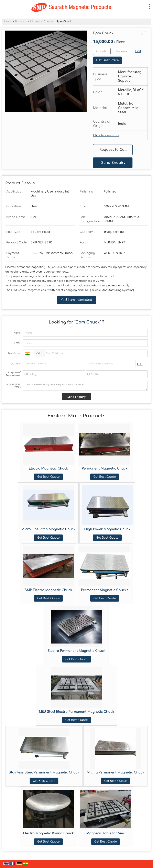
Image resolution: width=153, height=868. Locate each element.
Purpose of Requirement (13, 374)
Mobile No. (14, 353)
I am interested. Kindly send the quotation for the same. (85, 386)
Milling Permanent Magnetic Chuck (115, 772)
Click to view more (106, 135)
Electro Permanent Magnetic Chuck (76, 651)
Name (17, 333)
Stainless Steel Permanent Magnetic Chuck (44, 772)
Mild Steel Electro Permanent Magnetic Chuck (76, 712)
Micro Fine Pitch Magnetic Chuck (48, 529)
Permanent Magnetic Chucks (105, 590)
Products (21, 22)
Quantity (16, 364)
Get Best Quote (48, 477)
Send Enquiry (113, 163)
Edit (138, 51)
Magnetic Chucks (42, 22)
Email (17, 343)
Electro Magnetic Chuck (48, 469)
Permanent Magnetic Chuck (105, 469)
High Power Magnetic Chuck (107, 529)
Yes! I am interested (77, 300)
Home (8, 22)
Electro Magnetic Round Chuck (48, 833)
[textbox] (122, 51)
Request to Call (113, 150)
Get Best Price (107, 60)
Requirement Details (13, 386)
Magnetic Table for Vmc (106, 833)
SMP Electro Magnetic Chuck (48, 590)
